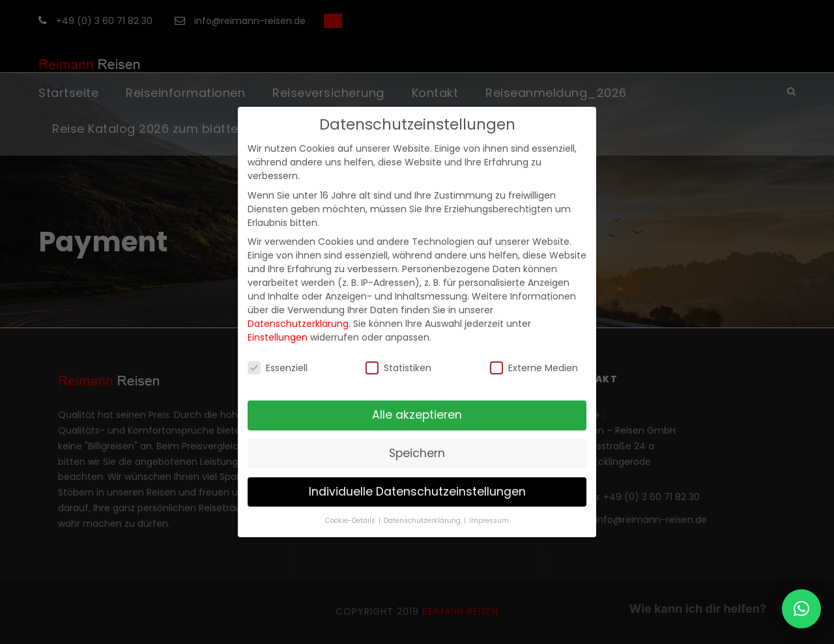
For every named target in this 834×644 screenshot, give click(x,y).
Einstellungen (278, 337)
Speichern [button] (417, 453)
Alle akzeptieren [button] (417, 415)
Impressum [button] (489, 521)
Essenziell (278, 368)
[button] (801, 609)
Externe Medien (534, 368)
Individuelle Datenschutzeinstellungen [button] (417, 492)
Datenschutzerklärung (298, 324)
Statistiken (398, 368)
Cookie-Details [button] (351, 521)
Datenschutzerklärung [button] (423, 521)
